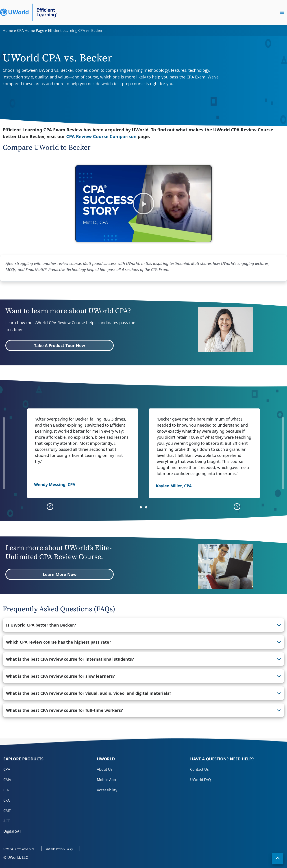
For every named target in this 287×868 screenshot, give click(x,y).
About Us (105, 769)
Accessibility (107, 790)
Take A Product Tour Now (60, 345)
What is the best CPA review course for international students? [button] (70, 659)
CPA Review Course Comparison (101, 136)
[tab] (143, 625)
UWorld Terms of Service (19, 849)
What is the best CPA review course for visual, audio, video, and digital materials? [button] (89, 693)
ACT (7, 821)
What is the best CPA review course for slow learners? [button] (60, 676)
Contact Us (199, 769)
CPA (7, 769)
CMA (7, 780)
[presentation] (50, 507)
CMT (7, 811)
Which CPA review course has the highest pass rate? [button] (59, 642)
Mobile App (106, 780)
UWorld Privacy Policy (59, 849)
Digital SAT (12, 831)
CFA (7, 800)
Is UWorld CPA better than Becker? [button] (41, 625)
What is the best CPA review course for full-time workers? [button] (64, 710)
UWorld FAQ (200, 780)
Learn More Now (60, 574)
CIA (6, 790)
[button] (143, 204)
